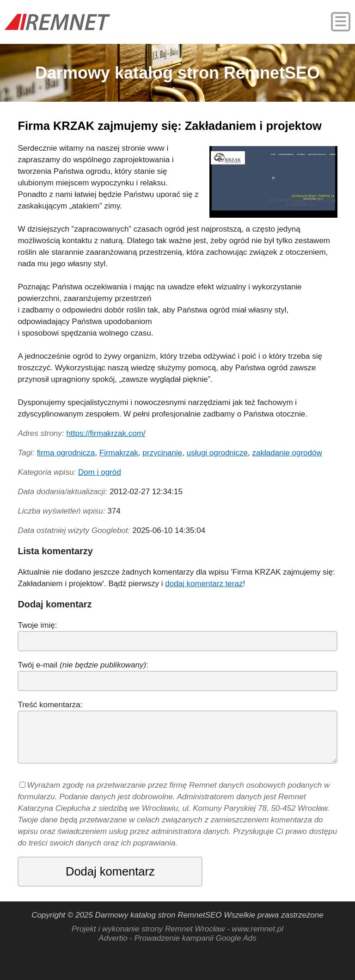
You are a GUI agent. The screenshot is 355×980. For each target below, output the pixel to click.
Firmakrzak (119, 453)
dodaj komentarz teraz (204, 584)
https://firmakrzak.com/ (106, 433)
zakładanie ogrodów (287, 453)
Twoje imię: (37, 625)
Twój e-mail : (83, 665)
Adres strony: (41, 433)
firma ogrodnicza (66, 453)
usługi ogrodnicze (217, 453)
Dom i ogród (100, 472)
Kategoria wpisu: (47, 472)
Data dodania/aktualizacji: (62, 492)
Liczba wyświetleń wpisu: (61, 511)
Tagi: (26, 453)
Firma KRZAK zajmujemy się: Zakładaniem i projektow (170, 126)
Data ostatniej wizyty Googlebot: (74, 530)
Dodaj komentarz (110, 871)
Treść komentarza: (50, 705)
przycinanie (162, 453)
